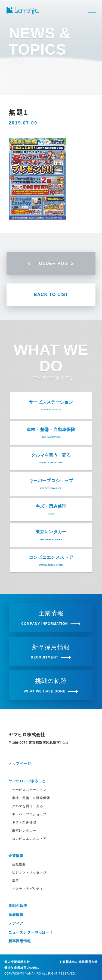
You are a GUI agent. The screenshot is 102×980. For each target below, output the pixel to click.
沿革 (15, 881)
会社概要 (19, 864)
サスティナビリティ (27, 889)
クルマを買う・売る (27, 806)
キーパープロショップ (29, 814)
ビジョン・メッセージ (29, 872)
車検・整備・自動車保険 (31, 798)
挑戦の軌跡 (18, 906)
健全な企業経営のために (22, 967)
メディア (16, 923)
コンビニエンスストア (29, 839)
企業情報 (16, 856)
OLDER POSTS (51, 263)
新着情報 (16, 915)
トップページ (20, 764)
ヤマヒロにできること (27, 781)
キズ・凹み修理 (24, 822)
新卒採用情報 (20, 941)
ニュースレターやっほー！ (31, 932)
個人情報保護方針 (17, 962)
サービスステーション (29, 790)
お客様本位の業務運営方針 (79, 962)
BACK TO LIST (51, 294)
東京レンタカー (24, 831)
